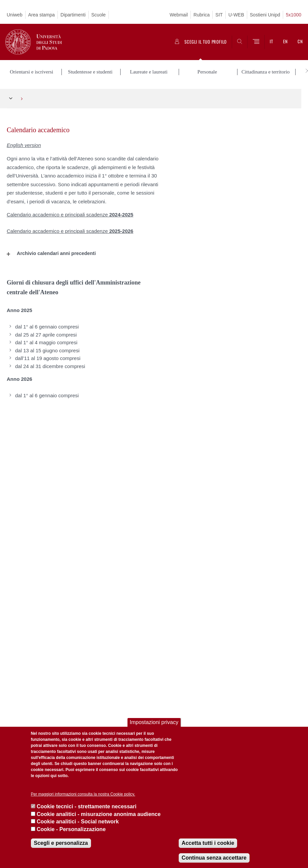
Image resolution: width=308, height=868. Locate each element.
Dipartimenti (73, 15)
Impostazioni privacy (154, 722)
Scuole (99, 15)
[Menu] (256, 42)
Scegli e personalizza (61, 843)
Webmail (179, 15)
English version (24, 143)
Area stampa (41, 15)
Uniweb (15, 15)
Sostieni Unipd (265, 15)
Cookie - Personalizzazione (71, 829)
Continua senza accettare (214, 858)
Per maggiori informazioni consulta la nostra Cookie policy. (83, 794)
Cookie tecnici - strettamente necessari (86, 806)
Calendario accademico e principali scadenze (70, 213)
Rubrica (202, 15)
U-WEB (236, 15)
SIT (219, 15)
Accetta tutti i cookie (208, 843)
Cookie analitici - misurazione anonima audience (99, 814)
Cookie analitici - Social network (78, 822)
